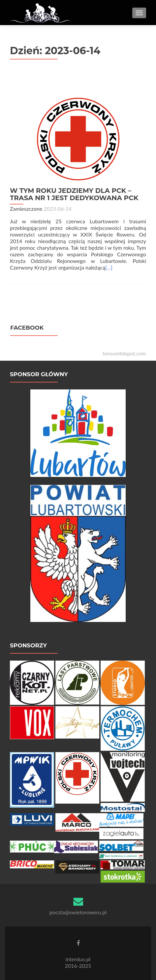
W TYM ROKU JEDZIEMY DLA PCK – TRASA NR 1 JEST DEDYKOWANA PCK (74, 194)
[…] (109, 267)
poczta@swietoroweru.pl (78, 912)
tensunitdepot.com (124, 353)
